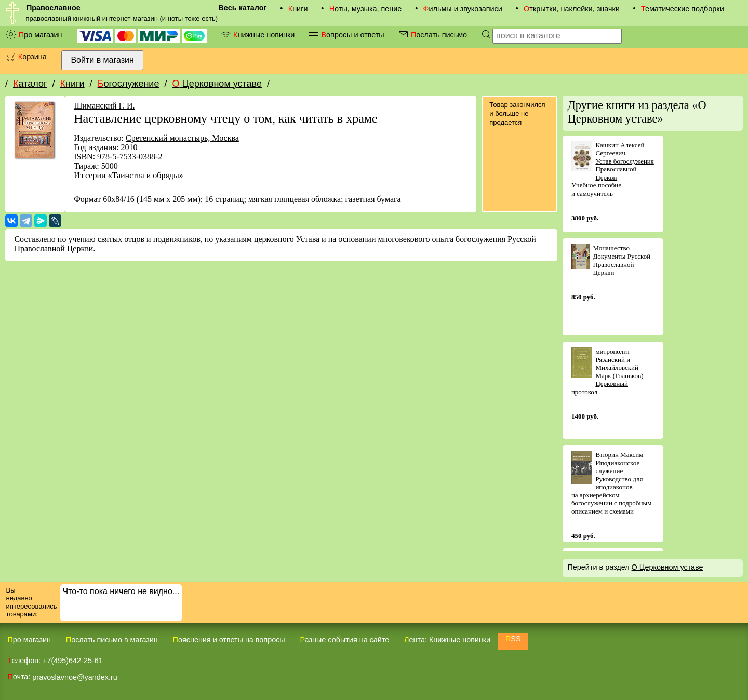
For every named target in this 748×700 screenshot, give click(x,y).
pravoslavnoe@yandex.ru (75, 677)
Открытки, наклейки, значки (572, 9)
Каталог (30, 84)
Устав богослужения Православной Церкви (624, 169)
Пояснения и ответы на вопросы (229, 640)
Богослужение (129, 84)
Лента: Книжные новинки (447, 640)
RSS (513, 639)
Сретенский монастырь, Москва (182, 138)
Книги (298, 9)
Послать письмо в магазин (112, 640)
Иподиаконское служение (617, 467)
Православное (54, 8)
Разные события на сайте (344, 640)
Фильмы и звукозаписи (463, 9)
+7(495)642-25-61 (73, 661)
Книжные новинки (264, 35)
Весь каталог (242, 8)
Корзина (32, 57)
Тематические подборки (683, 9)
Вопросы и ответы (352, 35)
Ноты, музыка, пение (366, 9)
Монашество (611, 248)
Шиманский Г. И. (104, 106)
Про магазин (41, 35)
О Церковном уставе (217, 84)
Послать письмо (439, 35)
